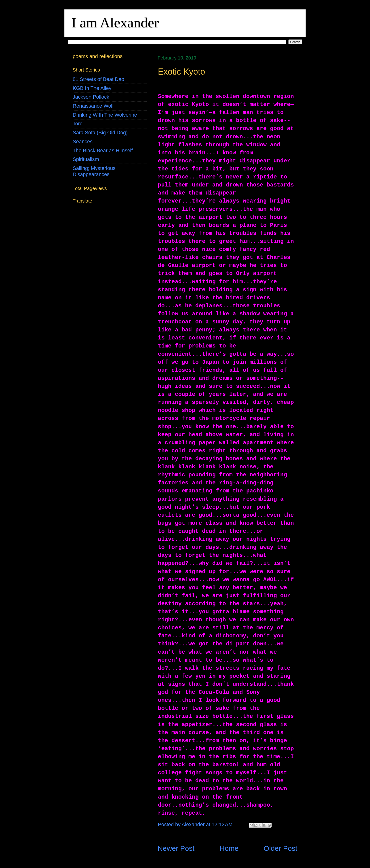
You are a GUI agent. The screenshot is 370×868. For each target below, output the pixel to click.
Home (229, 848)
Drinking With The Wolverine (105, 115)
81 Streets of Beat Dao (98, 79)
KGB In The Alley (92, 88)
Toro (78, 124)
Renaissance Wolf (93, 106)
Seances (83, 142)
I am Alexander (115, 23)
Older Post (280, 848)
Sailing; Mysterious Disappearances (94, 171)
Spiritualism (86, 159)
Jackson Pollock (91, 97)
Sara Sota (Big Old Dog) (100, 133)
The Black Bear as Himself (103, 150)
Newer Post (176, 848)
